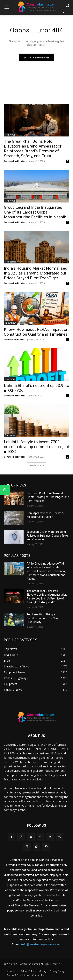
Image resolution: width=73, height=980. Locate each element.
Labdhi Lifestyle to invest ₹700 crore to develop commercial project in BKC (36, 447)
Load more (36, 465)
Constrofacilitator (14, 339)
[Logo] (36, 7)
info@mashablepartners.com (41, 944)
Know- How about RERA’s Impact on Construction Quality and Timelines (36, 332)
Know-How (10, 323)
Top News (10, 135)
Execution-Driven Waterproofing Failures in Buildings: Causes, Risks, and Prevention (48, 536)
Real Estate (11, 262)
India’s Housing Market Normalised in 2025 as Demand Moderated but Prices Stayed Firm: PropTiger (36, 273)
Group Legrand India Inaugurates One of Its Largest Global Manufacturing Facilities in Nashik (35, 212)
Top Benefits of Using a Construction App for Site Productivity (42, 618)
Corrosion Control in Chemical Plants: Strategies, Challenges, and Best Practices (48, 497)
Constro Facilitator (15, 161)
